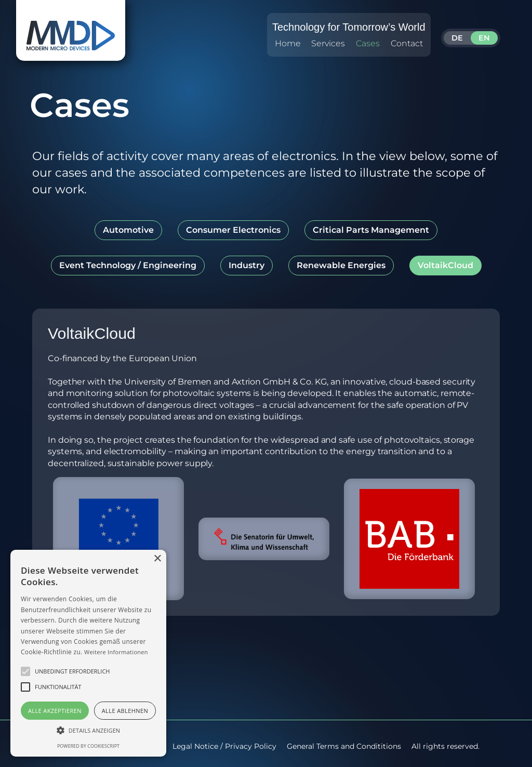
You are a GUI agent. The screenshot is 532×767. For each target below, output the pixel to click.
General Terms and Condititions (344, 746)
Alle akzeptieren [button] (55, 711)
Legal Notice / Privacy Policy (224, 746)
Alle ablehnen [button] (125, 711)
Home (288, 43)
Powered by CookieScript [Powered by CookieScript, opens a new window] (88, 746)
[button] (25, 671)
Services (328, 43)
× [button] (157, 559)
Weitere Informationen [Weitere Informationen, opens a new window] (116, 652)
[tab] (128, 230)
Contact (407, 43)
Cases (368, 43)
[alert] (88, 653)
